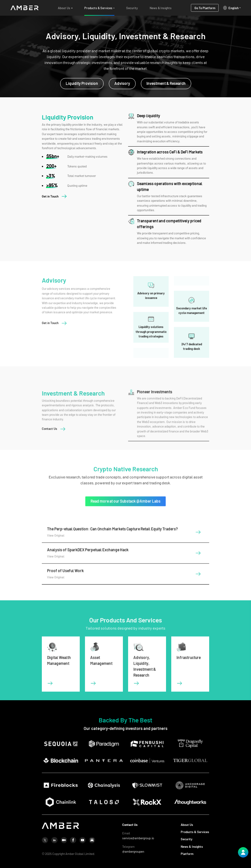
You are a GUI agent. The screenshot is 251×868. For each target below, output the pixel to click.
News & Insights (192, 847)
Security (187, 839)
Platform (187, 854)
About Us (187, 825)
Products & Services (195, 832)
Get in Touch (50, 196)
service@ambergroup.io (138, 838)
